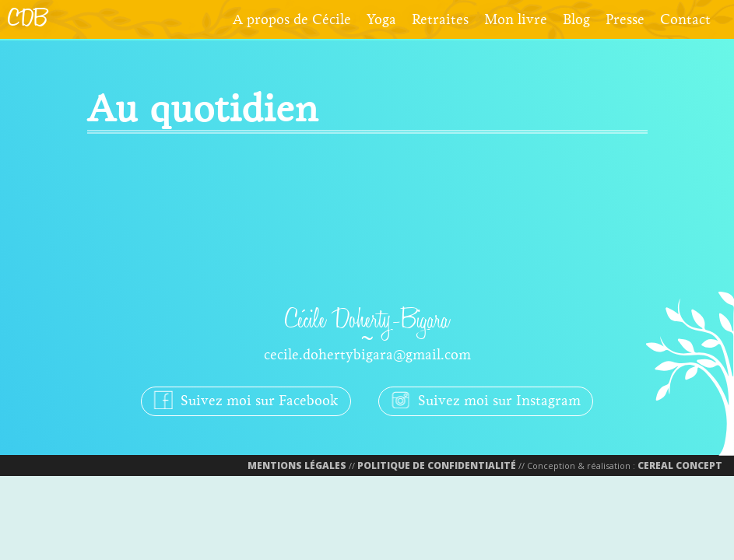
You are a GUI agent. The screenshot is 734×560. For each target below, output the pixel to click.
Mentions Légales (297, 465)
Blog (576, 19)
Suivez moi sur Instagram (486, 399)
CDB (28, 19)
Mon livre (516, 19)
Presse (625, 19)
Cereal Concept (680, 465)
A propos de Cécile (292, 19)
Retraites (440, 19)
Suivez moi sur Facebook (246, 399)
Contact (685, 19)
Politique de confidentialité (437, 465)
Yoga (381, 19)
